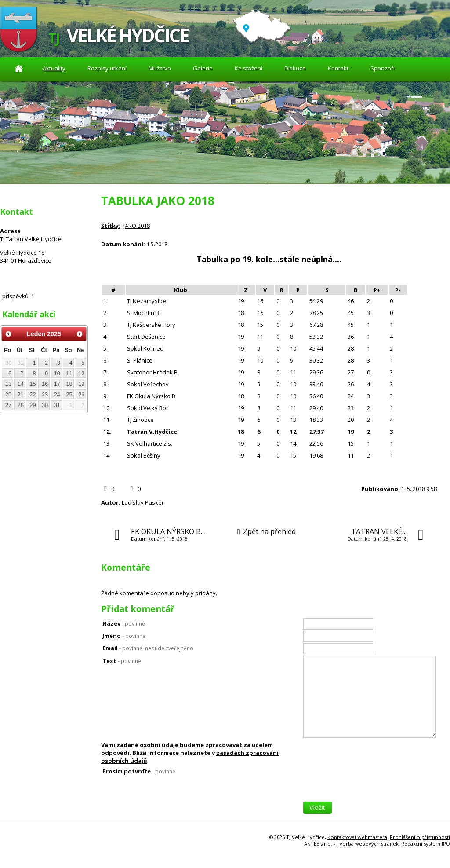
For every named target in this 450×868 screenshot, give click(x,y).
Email (148, 648)
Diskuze (295, 68)
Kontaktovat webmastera (357, 837)
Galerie (203, 68)
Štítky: (111, 226)
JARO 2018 (137, 226)
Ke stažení (249, 68)
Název (124, 623)
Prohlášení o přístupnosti (420, 837)
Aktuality (19, 68)
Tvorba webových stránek (368, 844)
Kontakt (338, 68)
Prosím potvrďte (139, 771)
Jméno (124, 636)
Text (122, 661)
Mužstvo (160, 68)
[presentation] (370, 784)
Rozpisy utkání (107, 68)
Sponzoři (383, 68)
